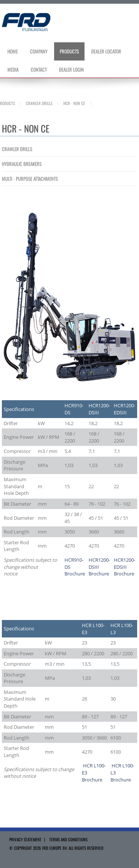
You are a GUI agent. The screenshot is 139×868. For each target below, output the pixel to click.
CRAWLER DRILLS (17, 149)
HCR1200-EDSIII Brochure (125, 567)
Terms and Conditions (68, 839)
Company (39, 51)
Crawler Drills (39, 103)
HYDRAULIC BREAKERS (22, 164)
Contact (39, 69)
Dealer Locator (106, 51)
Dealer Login (71, 69)
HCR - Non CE (74, 103)
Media (13, 69)
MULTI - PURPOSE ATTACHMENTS (30, 179)
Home (13, 51)
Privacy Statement (25, 839)
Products (69, 51)
